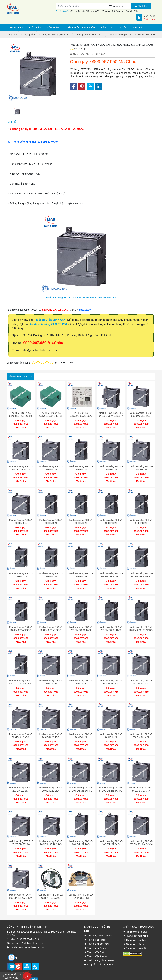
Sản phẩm (53, 28)
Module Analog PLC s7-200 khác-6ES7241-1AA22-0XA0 (21, 468)
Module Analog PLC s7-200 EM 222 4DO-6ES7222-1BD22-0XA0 (51, 728)
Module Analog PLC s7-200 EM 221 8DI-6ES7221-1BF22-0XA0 (21, 780)
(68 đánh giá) (81, 49)
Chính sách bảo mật (134, 932)
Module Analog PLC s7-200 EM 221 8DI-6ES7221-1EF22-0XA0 (141, 728)
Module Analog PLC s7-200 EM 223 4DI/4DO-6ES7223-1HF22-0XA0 (21, 624)
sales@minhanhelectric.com (30, 927)
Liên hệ (138, 28)
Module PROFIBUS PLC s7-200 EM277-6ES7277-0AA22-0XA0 (111, 416)
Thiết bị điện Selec (95, 932)
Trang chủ (16, 28)
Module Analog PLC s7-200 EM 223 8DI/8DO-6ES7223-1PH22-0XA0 (111, 572)
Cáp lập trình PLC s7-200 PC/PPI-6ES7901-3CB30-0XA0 (81, 884)
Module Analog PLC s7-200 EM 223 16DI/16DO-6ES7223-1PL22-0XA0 (141, 624)
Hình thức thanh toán (81, 28)
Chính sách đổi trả (133, 928)
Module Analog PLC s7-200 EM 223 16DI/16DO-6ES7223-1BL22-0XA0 (21, 676)
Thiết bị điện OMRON (96, 928)
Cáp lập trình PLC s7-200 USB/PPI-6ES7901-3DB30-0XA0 (51, 884)
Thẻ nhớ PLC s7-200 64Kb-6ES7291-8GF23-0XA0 (21, 416)
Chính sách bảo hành (135, 924)
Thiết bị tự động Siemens (98, 920)
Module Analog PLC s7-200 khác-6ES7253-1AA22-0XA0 (141, 416)
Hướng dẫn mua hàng (135, 920)
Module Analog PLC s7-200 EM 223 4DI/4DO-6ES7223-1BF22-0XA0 (51, 624)
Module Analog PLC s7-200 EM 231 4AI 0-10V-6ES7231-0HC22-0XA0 (21, 884)
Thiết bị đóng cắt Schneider (99, 945)
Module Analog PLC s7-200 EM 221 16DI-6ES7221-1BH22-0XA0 (51, 780)
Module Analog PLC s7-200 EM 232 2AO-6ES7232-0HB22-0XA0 (111, 832)
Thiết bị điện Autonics (96, 940)
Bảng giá (106, 28)
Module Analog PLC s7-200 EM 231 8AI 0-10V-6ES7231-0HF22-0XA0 (141, 832)
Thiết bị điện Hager (95, 924)
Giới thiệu (35, 28)
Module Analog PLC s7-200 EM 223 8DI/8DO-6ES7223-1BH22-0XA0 (141, 572)
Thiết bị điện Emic (95, 936)
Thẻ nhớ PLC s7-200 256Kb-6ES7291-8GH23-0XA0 (51, 416)
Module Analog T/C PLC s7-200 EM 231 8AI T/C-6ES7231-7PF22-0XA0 (81, 780)
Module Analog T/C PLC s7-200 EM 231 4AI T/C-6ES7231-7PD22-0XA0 (111, 780)
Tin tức (123, 28)
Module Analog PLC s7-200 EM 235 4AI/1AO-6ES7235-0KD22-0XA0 (51, 832)
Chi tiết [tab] (12, 122)
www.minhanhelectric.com (31, 932)
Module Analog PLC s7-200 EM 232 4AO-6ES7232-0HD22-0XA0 (81, 832)
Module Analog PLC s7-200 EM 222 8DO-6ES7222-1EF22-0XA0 (111, 676)
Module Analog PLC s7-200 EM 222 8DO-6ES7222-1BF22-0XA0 (141, 676)
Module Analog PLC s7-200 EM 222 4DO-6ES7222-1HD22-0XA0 (21, 728)
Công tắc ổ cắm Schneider (99, 949)
